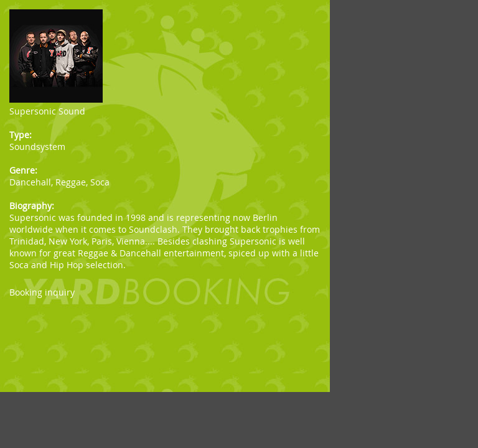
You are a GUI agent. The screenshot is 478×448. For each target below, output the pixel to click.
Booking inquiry (42, 292)
